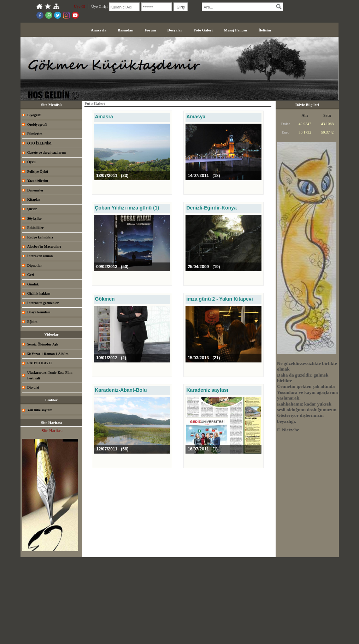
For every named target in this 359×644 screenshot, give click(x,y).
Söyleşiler (34, 218)
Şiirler (32, 209)
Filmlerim (35, 134)
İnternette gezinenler (43, 303)
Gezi (31, 275)
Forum (150, 30)
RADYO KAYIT (40, 363)
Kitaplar (34, 199)
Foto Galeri (203, 30)
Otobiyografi (37, 125)
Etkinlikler (36, 228)
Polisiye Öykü (38, 172)
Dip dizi (33, 387)
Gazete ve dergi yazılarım (46, 152)
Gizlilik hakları (39, 293)
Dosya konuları (39, 312)
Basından (125, 30)
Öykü (31, 162)
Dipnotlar (35, 265)
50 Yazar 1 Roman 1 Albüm (48, 354)
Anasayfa (99, 30)
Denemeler (35, 190)
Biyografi (34, 115)
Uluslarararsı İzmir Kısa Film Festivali (50, 375)
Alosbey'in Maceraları (44, 246)
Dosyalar (175, 30)
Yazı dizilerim (38, 181)
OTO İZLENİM (39, 143)
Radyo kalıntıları (40, 237)
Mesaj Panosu (236, 30)
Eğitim (32, 322)
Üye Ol (80, 6)
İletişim (264, 30)
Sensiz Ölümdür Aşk (43, 344)
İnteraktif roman (40, 256)
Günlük (33, 284)
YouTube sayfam (40, 410)
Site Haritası (52, 431)
